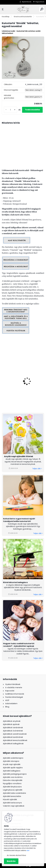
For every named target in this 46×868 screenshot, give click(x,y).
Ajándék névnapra (11, 761)
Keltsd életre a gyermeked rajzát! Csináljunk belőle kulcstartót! (19, 520)
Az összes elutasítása (16, 855)
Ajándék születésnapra (13, 758)
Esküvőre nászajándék (13, 780)
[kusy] (10, 110)
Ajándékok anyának (12, 721)
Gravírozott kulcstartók (23, 17)
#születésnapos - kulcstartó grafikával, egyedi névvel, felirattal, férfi (23, 394)
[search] (42, 9)
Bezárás (11, 861)
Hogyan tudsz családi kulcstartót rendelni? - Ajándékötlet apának (19, 645)
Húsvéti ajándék (10, 799)
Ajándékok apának (11, 724)
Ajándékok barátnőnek (13, 737)
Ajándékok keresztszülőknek (15, 740)
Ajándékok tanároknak (13, 728)
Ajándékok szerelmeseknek (15, 734)
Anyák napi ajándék (12, 764)
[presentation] (3, 378)
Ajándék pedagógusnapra (15, 774)
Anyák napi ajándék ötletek (19, 456)
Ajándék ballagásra (12, 771)
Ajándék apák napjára (13, 768)
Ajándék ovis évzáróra (13, 777)
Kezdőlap (6, 17)
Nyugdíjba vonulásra (12, 783)
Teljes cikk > (37, 469)
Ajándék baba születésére (14, 793)
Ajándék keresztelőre (12, 796)
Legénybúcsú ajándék (13, 790)
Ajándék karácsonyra (12, 803)
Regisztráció (40, 2)
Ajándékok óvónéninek (13, 731)
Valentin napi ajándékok (14, 806)
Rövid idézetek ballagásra (15, 582)
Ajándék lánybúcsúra (12, 787)
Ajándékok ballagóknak (13, 744)
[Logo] (23, 9)
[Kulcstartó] (23, 58)
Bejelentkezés (27, 2)
